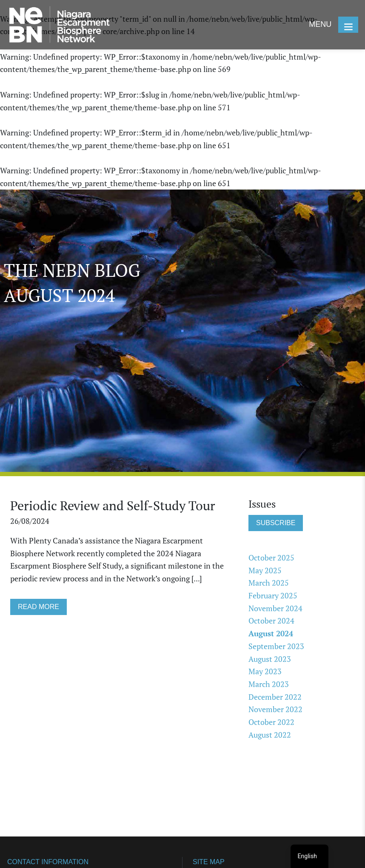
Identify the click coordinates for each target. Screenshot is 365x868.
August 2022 (270, 735)
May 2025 (265, 570)
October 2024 (271, 621)
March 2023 (269, 684)
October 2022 (271, 722)
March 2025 (269, 583)
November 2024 (275, 608)
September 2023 (276, 646)
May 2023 (265, 671)
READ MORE (38, 607)
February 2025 (273, 595)
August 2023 (270, 659)
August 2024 (271, 633)
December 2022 (275, 697)
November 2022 (275, 709)
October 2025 (271, 558)
